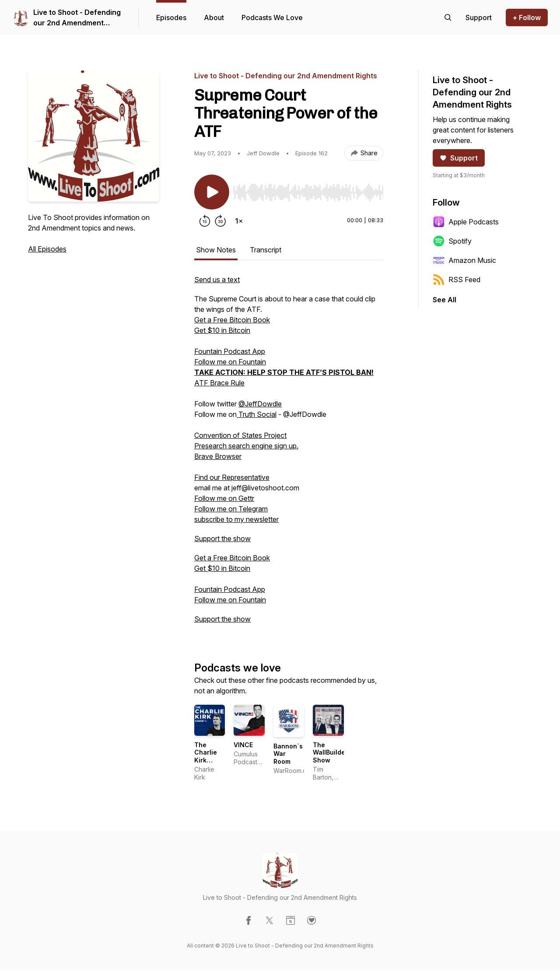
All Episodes (47, 249)
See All (444, 300)
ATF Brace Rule (219, 383)
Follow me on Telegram (231, 509)
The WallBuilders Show (332, 752)
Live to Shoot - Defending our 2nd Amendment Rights (77, 18)
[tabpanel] (289, 454)
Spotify (452, 241)
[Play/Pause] (212, 192)
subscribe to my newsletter (236, 519)
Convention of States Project (240, 435)
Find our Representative (232, 477)
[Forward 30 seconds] (220, 221)
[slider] (308, 192)
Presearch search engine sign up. (246, 446)
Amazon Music (464, 260)
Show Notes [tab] (216, 250)
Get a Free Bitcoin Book (232, 320)
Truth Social (257, 414)
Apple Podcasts (466, 222)
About (214, 17)
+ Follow (527, 17)
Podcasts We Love (272, 17)
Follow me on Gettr (224, 498)
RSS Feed (457, 280)
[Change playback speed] (239, 221)
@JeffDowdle (260, 404)
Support (459, 158)
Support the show (222, 538)
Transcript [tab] (266, 250)
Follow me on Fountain (230, 362)
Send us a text (217, 280)
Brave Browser (218, 456)
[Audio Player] (308, 190)
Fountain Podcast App (230, 351)
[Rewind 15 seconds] (205, 221)
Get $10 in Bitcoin (222, 330)
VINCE (243, 745)
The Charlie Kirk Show (206, 756)
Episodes (171, 17)
